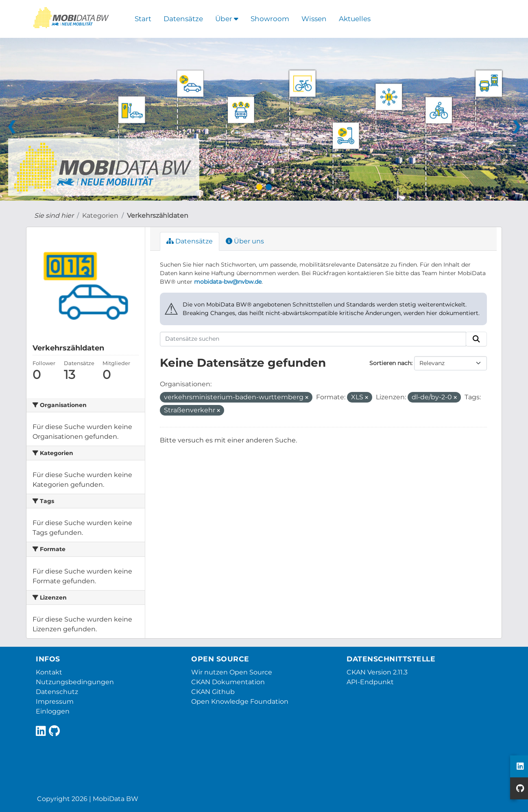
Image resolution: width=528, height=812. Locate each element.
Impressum (55, 701)
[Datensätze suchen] (313, 339)
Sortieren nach (390, 363)
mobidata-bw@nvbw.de (228, 282)
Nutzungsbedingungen (75, 682)
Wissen (314, 19)
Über (227, 19)
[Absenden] (476, 339)
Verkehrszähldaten (158, 216)
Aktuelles (355, 19)
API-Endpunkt (370, 682)
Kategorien (100, 216)
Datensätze (183, 19)
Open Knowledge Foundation (240, 701)
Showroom (270, 19)
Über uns (245, 241)
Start (143, 19)
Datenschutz (57, 692)
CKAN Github (213, 692)
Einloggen (53, 711)
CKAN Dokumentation (228, 682)
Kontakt (49, 672)
